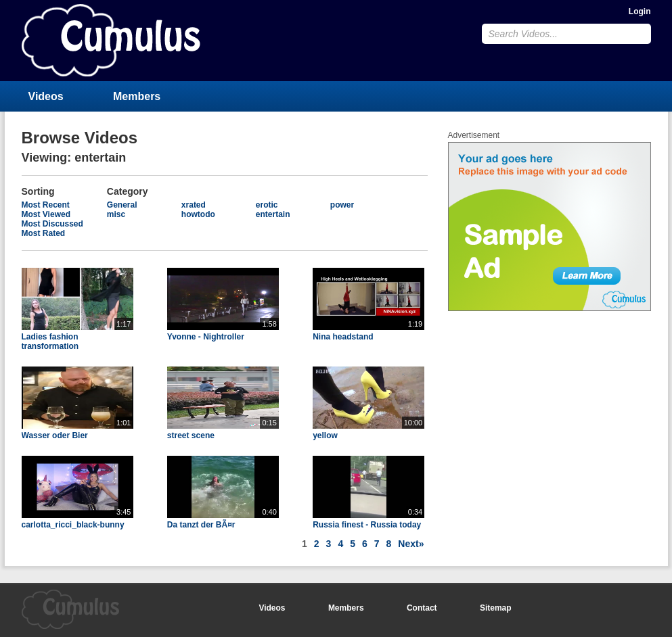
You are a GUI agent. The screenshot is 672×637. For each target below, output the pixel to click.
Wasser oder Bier (55, 435)
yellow (325, 435)
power (342, 205)
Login (640, 11)
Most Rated (44, 233)
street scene (191, 435)
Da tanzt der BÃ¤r (201, 525)
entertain (273, 214)
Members (137, 96)
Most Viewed (46, 214)
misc (116, 214)
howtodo (198, 214)
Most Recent (46, 205)
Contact (422, 608)
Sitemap (496, 608)
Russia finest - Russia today (367, 525)
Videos (46, 96)
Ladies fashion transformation (50, 341)
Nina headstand (343, 337)
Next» (411, 544)
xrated (194, 205)
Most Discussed (52, 224)
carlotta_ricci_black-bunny (73, 525)
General (122, 205)
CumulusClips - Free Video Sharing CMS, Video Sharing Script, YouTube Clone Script (111, 40)
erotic (267, 205)
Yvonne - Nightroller (206, 337)
